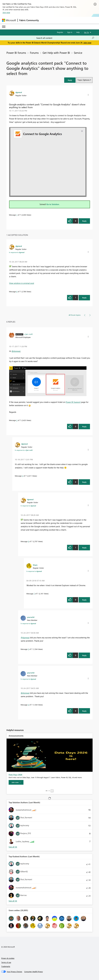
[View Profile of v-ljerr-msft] (28, 334)
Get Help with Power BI (56, 53)
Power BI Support (73, 402)
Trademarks (6, 966)
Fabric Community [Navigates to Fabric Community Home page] (29, 20)
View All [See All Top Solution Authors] (13, 847)
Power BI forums (16, 53)
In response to (17, 252)
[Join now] (16, 782)
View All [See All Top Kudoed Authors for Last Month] (13, 901)
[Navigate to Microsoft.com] (9, 20)
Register (60, 32)
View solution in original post (22, 283)
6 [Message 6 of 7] (17, 292)
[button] (70, 80)
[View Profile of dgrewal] (19, 92)
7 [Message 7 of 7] (34, 594)
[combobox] (65, 38)
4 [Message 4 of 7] (28, 705)
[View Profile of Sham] (35, 565)
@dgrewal (16, 351)
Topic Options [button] (83, 80)
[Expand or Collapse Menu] (4, 27)
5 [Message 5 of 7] (28, 649)
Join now (6, 12)
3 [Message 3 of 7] (23, 476)
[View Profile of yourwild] (31, 617)
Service (78, 53)
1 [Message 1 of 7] (17, 215)
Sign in (70, 32)
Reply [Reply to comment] (84, 298)
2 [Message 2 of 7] (17, 420)
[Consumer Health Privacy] (34, 972)
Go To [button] (86, 32)
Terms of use (6, 962)
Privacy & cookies (8, 958)
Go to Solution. (53, 204)
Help (78, 32)
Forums (34, 53)
